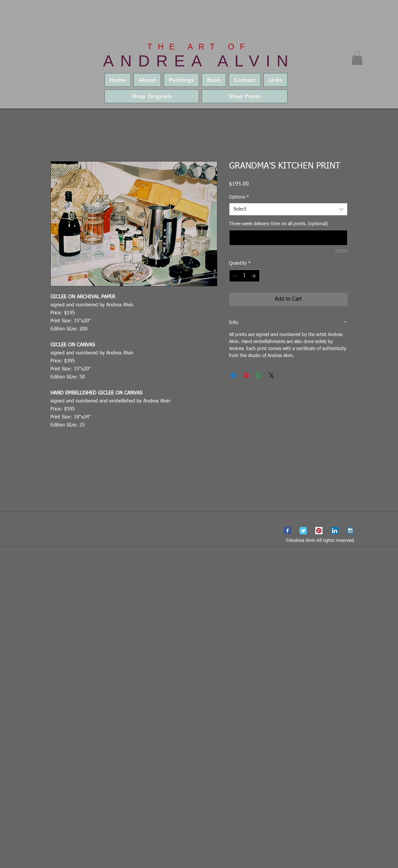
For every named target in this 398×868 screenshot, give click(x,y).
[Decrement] (234, 276)
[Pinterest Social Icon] (319, 531)
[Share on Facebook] (233, 375)
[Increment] (255, 276)
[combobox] (288, 209)
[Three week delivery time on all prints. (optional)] (288, 238)
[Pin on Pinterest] (246, 375)
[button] (357, 58)
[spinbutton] (244, 276)
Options (239, 197)
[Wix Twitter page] (303, 531)
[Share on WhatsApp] (259, 375)
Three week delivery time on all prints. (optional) (278, 224)
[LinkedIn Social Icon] (335, 531)
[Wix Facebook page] (287, 531)
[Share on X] (271, 375)
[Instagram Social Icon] (350, 531)
